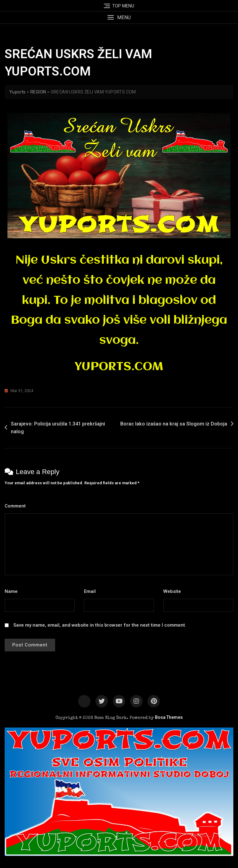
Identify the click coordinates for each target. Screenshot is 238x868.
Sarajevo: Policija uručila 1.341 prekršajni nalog (58, 428)
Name (13, 591)
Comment (17, 506)
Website (172, 591)
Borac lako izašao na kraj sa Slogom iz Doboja (174, 424)
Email (92, 591)
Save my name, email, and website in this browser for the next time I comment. (100, 625)
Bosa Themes (169, 717)
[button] (119, 17)
